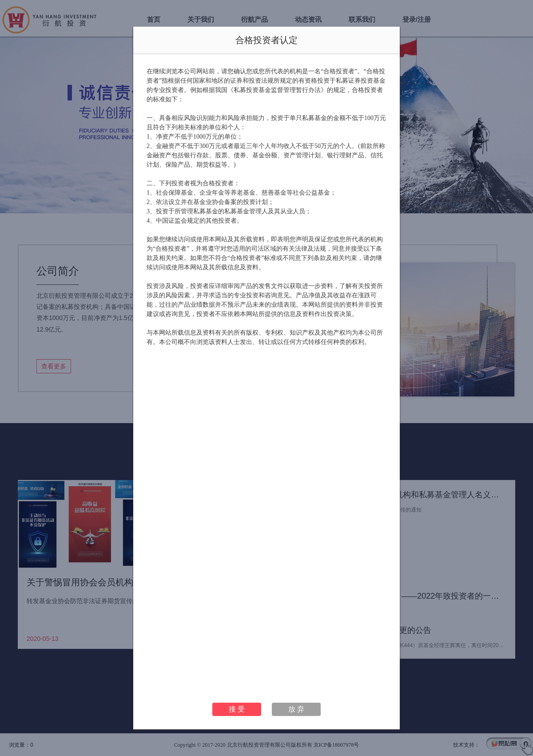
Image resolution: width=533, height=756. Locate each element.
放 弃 (296, 709)
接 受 (237, 709)
